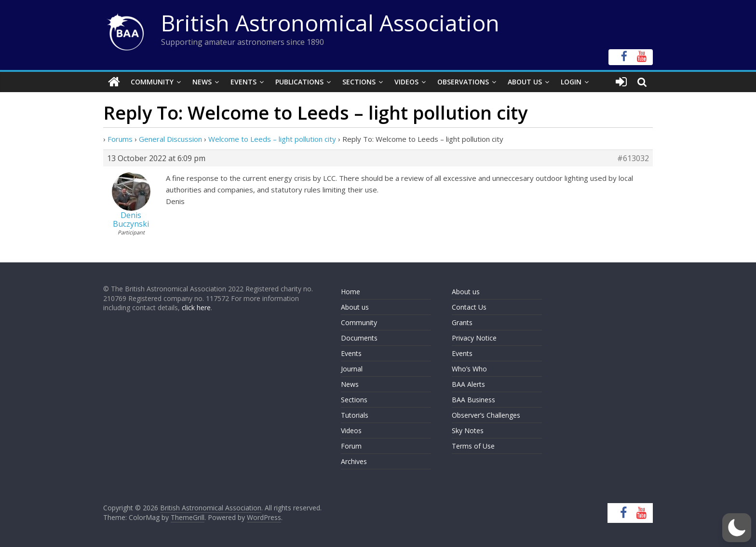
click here (196, 308)
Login (571, 82)
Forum (351, 446)
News (202, 82)
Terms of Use (473, 446)
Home (351, 292)
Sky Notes (468, 431)
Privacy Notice (474, 338)
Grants (462, 322)
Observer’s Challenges (486, 415)
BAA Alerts (468, 384)
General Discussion (170, 139)
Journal (352, 369)
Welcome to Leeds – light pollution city (272, 139)
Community (152, 82)
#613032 (633, 158)
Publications (299, 82)
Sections (359, 82)
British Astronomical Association (330, 23)
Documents (359, 338)
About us (355, 307)
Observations (463, 82)
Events (243, 82)
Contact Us (469, 307)
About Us (525, 82)
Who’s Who (469, 369)
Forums (120, 139)
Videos (406, 82)
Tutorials (355, 415)
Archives (354, 461)
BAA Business (473, 400)
